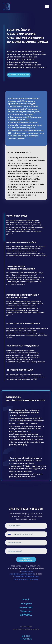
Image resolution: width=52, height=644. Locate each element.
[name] (26, 526)
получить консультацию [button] (19, 75)
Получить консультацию (26, 559)
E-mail (26, 599)
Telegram (26, 604)
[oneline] (26, 551)
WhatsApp (26, 607)
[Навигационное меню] (47, 7)
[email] (26, 543)
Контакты (26, 615)
